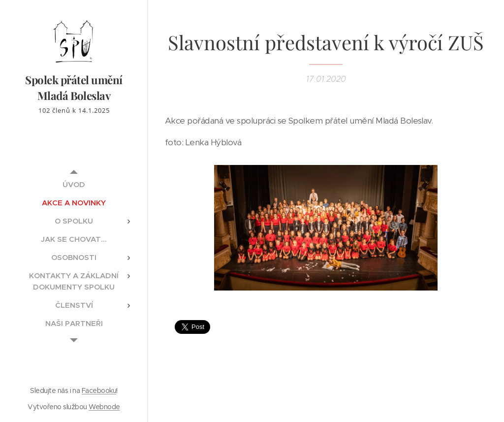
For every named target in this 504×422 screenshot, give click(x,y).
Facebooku (99, 390)
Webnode (104, 407)
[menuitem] (74, 184)
